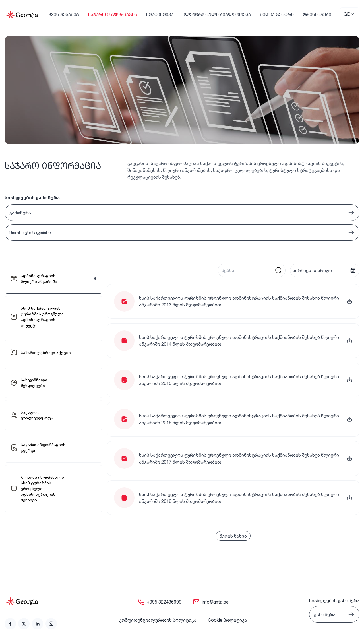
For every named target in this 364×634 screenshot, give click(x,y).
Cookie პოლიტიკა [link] (227, 620)
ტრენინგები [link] (317, 15)
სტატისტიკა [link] (160, 15)
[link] (53, 279)
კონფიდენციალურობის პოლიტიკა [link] (158, 620)
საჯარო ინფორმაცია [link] (113, 15)
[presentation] (325, 270)
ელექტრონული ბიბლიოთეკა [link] (217, 15)
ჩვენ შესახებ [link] (64, 15)
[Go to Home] (22, 15)
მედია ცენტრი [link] (277, 15)
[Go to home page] (31, 601)
